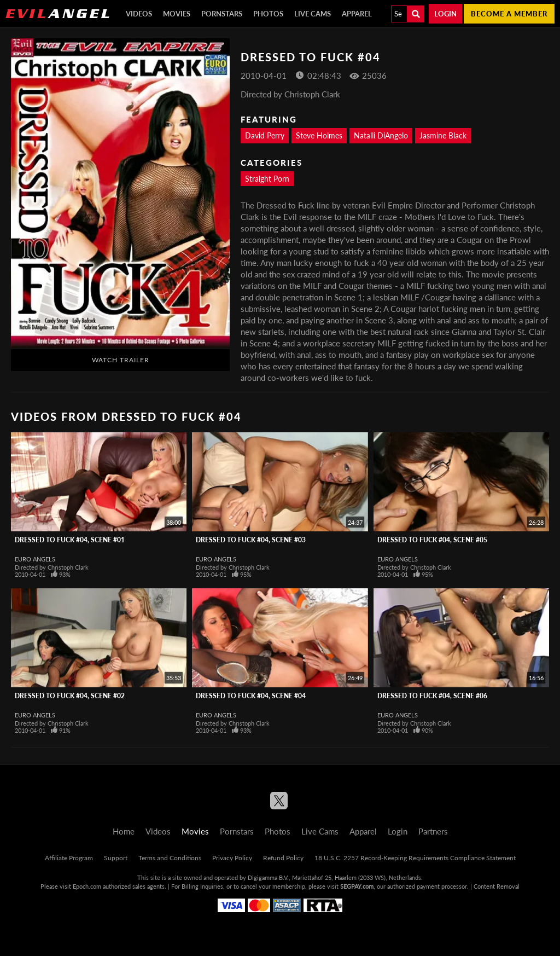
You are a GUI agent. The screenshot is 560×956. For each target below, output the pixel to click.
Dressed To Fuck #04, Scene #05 (432, 540)
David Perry (265, 135)
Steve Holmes (319, 135)
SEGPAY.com (357, 886)
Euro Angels (35, 559)
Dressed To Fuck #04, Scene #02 (70, 696)
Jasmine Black (443, 135)
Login (445, 14)
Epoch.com (87, 886)
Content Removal (497, 886)
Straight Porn (267, 179)
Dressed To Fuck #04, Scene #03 (251, 540)
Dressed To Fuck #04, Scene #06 (432, 696)
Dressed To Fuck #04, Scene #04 (251, 696)
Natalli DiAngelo (381, 135)
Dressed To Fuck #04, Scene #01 (70, 540)
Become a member (509, 14)
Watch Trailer (121, 360)
